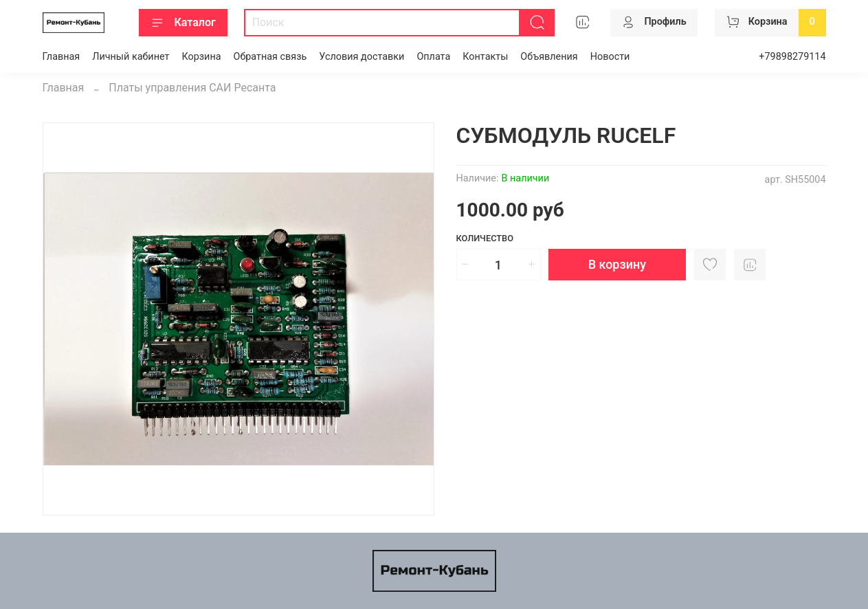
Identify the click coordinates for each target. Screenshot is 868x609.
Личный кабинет (131, 57)
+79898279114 (792, 57)
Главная (62, 57)
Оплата (433, 57)
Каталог (183, 23)
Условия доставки (361, 57)
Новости (610, 57)
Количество (485, 238)
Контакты (485, 57)
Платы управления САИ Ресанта (192, 88)
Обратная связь (270, 57)
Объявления (549, 57)
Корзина (201, 57)
